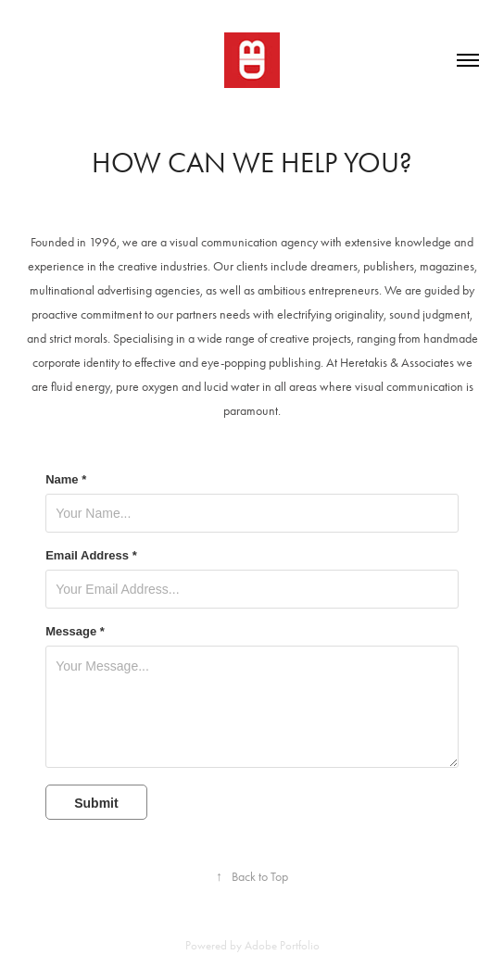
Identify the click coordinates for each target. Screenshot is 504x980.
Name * (66, 480)
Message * (75, 632)
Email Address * (91, 556)
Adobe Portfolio (282, 945)
